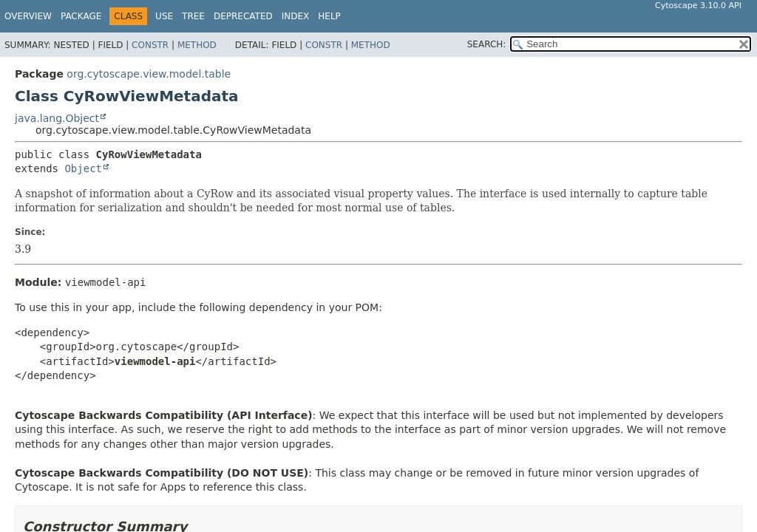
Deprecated (243, 16)
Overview (28, 16)
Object (83, 168)
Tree (193, 16)
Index (296, 16)
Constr (150, 45)
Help (329, 16)
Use (164, 16)
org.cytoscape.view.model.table (149, 74)
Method (197, 45)
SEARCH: (487, 44)
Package (81, 16)
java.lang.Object (57, 118)
